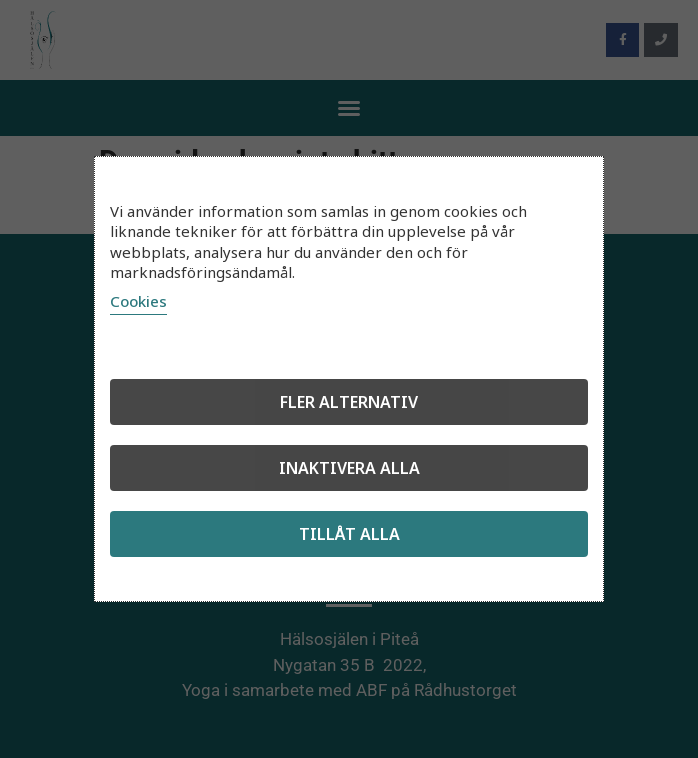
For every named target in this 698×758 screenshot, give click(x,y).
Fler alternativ (349, 402)
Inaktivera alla (349, 468)
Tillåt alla (349, 534)
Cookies (138, 301)
